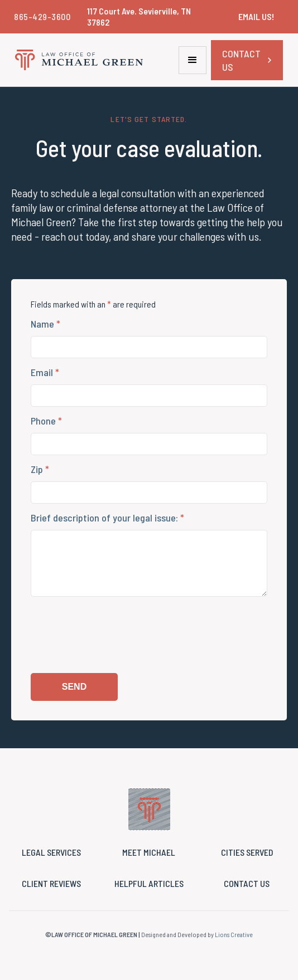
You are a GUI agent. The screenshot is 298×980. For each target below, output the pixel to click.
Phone (46, 421)
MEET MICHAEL (149, 852)
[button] (193, 60)
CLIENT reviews (51, 883)
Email (45, 372)
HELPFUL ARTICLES (149, 883)
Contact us (247, 883)
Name (45, 324)
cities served (247, 852)
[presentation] (116, 641)
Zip (40, 469)
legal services (51, 852)
